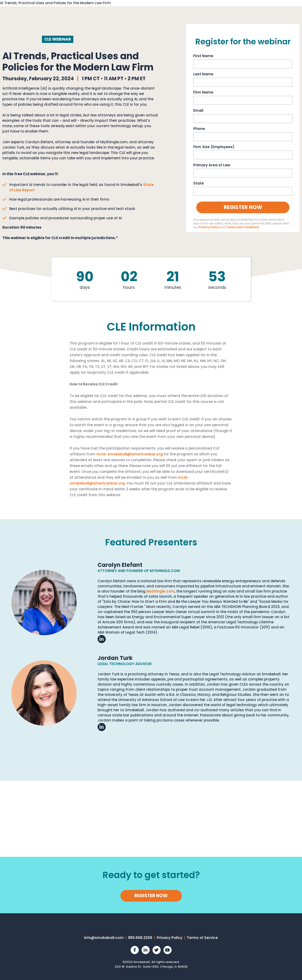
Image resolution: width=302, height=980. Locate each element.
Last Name (203, 74)
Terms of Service (202, 937)
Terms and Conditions (243, 227)
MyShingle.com (161, 591)
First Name (203, 56)
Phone (199, 128)
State (199, 183)
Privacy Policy (209, 227)
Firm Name (203, 92)
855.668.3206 (140, 937)
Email (198, 110)
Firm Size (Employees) (214, 146)
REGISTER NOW (151, 895)
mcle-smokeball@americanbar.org (130, 454)
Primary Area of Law (212, 165)
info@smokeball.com (104, 937)
